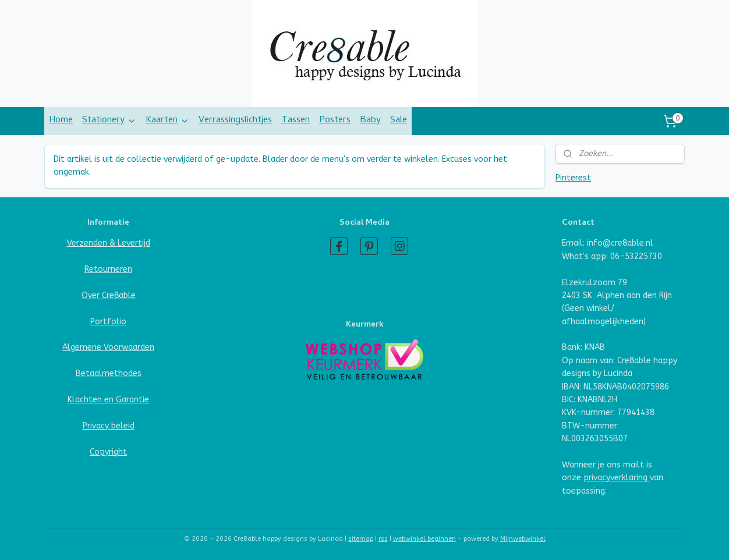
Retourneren (108, 269)
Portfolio (108, 322)
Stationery (109, 120)
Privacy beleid (109, 426)
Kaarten (167, 120)
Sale (399, 120)
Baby (370, 120)
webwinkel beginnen (424, 539)
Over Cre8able (109, 295)
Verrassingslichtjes (235, 120)
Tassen (296, 120)
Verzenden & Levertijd (109, 243)
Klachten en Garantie (108, 400)
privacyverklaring (617, 478)
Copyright (108, 452)
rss (383, 539)
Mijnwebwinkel (523, 539)
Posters (335, 120)
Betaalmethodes (109, 373)
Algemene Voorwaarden (108, 347)
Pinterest (573, 178)
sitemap (361, 539)
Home (61, 120)
